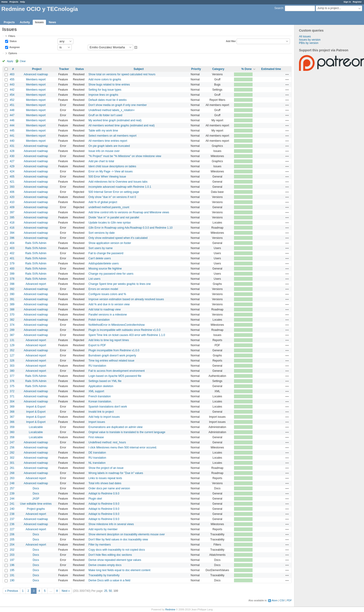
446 (12, 120)
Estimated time (271, 69)
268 (12, 473)
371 (12, 396)
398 (12, 284)
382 (12, 320)
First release (96, 437)
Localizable (36, 427)
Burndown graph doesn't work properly (112, 355)
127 (12, 355)
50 (110, 591)
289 (12, 330)
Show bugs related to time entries (109, 85)
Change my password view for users (111, 274)
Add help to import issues (104, 417)
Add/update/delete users (104, 263)
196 (12, 565)
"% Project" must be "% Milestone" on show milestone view (125, 156)
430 (12, 156)
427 (12, 161)
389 (12, 304)
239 (12, 494)
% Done (247, 69)
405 (12, 177)
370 (12, 315)
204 (12, 545)
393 (12, 187)
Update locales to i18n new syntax (110, 223)
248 (12, 483)
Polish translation (99, 320)
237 (12, 519)
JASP (36, 499)
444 (12, 125)
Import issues (97, 422)
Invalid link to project (101, 412)
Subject (138, 69)
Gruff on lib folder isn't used (105, 115)
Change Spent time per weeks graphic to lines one (120, 284)
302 (12, 458)
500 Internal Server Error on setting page (114, 192)
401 (12, 258)
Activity (25, 22)
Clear (23, 61)
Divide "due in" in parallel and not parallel (114, 217)
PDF (289, 600)
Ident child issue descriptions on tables (112, 166)
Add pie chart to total (101, 161)
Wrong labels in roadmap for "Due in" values (116, 473)
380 (12, 371)
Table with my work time (103, 131)
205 (12, 540)
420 (12, 197)
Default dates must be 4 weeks (107, 100)
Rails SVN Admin (36, 243)
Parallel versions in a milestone (108, 315)
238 (12, 514)
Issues (39, 22)
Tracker (64, 69)
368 (12, 412)
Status (13, 41)
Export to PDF (97, 345)
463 (12, 74)
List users (94, 279)
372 (12, 391)
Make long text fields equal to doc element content (119, 570)
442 (12, 90)
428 (12, 151)
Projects (14, 2)
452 (12, 100)
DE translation (97, 453)
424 (12, 171)
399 (12, 274)
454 (12, 95)
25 (106, 591)
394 (12, 233)
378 (12, 279)
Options (13, 53)
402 (12, 253)
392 (12, 289)
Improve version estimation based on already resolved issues (126, 299)
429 (12, 166)
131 (12, 340)
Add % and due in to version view (109, 304)
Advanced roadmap (36, 74)
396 (12, 238)
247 (12, 442)
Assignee (14, 47)
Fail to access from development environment (117, 371)
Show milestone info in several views (111, 524)
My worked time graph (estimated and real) (115, 120)
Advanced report (36, 284)
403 (12, 248)
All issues (305, 36)
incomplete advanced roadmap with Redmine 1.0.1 (120, 187)
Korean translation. (100, 401)
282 (12, 453)
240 (12, 509)
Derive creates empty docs (105, 565)
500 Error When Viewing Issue (107, 177)
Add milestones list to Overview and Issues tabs (118, 182)
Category (218, 69)
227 (12, 529)
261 (12, 468)
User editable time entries (36, 504)
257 (12, 488)
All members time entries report (108, 141)
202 (12, 550)
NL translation (97, 463)
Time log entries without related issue (111, 361)
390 (12, 294)
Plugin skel (95, 499)
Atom (275, 600)
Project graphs (36, 509)
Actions (287, 74)
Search (279, 8)
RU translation (97, 366)
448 (12, 110)
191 (12, 575)
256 (12, 447)
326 (12, 361)
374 (12, 325)
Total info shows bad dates (105, 483)
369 (12, 407)
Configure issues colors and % (107, 294)
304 (12, 401)
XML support (96, 391)
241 (12, 504)
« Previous (11, 591)
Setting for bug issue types (105, 90)
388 (12, 309)
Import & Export (36, 407)
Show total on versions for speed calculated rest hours (122, 74)
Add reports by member (103, 529)
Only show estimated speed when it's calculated (118, 238)
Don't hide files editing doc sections (110, 555)
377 (12, 376)
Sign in (347, 2)
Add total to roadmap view (105, 309)
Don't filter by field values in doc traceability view (118, 540)
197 (12, 560)
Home (5, 2)
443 (12, 85)
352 (12, 350)
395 (12, 217)
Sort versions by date (102, 233)
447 (12, 115)
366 (12, 422)
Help (23, 2)
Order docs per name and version (109, 488)
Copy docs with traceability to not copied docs (117, 550)
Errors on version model (103, 289)
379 (12, 263)
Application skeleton (101, 386)
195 (12, 570)
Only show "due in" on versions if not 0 (112, 197)
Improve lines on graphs (103, 95)
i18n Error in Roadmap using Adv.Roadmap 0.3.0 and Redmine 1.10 (130, 228)
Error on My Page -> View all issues (110, 171)
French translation (100, 396)
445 (12, 131)
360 (12, 432)
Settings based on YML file (105, 381)
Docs (36, 488)
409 (12, 207)
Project (37, 69)
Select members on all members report (112, 136)
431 (12, 146)
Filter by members (100, 545)
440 (12, 141)
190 (12, 580)
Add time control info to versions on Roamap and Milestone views (129, 212)
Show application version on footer (110, 243)
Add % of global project (103, 202)
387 (12, 335)
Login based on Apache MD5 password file (115, 376)
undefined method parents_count (109, 207)
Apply (10, 61)
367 (12, 417)
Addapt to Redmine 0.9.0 (104, 494)
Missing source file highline (105, 269)
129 (12, 345)
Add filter (231, 41)
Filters (12, 36)
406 (12, 192)
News (52, 22)
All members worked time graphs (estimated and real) (122, 125)
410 (12, 202)
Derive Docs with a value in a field (109, 580)
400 (12, 269)
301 (12, 463)
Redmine (170, 609)
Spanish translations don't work (108, 407)
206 (12, 534)
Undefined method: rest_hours (107, 442)
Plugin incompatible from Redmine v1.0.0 (114, 350)
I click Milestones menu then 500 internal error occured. (123, 447)
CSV (282, 600)
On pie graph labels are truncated (109, 146)
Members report (36, 79)
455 (12, 79)
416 (12, 228)
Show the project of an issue (106, 468)
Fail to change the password (106, 253)
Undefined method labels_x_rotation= (112, 110)
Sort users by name (101, 248)
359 (12, 427)
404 (12, 243)
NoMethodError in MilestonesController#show (117, 325)
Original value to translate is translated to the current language (127, 432)
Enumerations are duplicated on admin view (115, 427)
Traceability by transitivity (104, 575)
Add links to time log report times (109, 340)
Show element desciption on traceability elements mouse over (127, 534)
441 (12, 136)
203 (12, 555)
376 (12, 381)
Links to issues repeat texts (105, 478)
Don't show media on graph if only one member (118, 105)
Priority (196, 69)
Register (357, 2)
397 (12, 212)
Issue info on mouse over (104, 151)
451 (12, 105)
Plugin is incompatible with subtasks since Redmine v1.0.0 (124, 330)
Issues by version (310, 40)
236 (12, 524)
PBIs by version (309, 43)
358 (12, 437)
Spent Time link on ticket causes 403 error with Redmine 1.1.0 (127, 335)
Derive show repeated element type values (115, 560)
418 (12, 223)
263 (12, 478)
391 (12, 299)
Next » (66, 591)
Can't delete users (100, 258)
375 (12, 386)
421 (12, 182)
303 (12, 366)
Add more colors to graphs (105, 79)
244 (12, 499)
